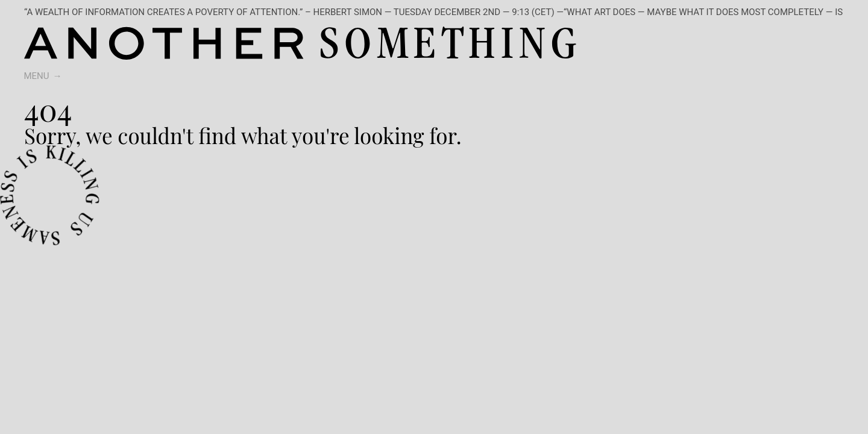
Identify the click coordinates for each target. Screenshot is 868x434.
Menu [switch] (37, 76)
